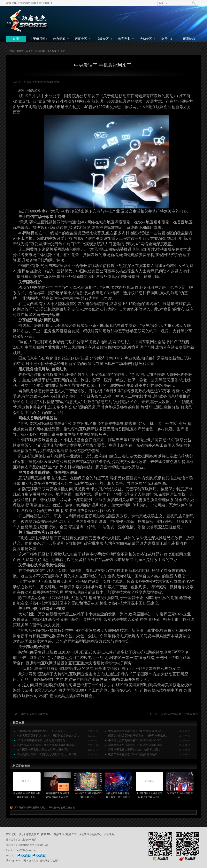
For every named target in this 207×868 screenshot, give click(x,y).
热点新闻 (59, 39)
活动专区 (146, 39)
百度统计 (55, 861)
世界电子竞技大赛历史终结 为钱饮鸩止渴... (134, 750)
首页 (16, 39)
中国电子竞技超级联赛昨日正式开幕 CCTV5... (136, 740)
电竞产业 (124, 39)
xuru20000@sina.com (26, 850)
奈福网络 (45, 861)
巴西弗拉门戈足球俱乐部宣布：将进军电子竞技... (138, 736)
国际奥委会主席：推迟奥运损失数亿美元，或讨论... (48, 754)
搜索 (194, 3)
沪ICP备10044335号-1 (17, 861)
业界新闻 (52, 51)
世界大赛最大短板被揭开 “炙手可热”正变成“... (136, 731)
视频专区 (103, 39)
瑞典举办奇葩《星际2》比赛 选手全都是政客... (136, 745)
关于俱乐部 (38, 39)
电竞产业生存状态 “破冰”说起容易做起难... (134, 754)
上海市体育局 (29, 840)
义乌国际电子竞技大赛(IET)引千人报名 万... (43, 750)
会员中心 (167, 39)
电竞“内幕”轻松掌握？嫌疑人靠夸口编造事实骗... (46, 745)
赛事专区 (81, 39)
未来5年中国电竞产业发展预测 (179, 714)
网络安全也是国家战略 (35, 714)
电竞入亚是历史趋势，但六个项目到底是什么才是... (48, 736)
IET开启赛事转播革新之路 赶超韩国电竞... (42, 740)
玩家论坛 (189, 39)
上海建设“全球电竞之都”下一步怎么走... (41, 731)
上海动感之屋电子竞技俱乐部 (33, 845)
